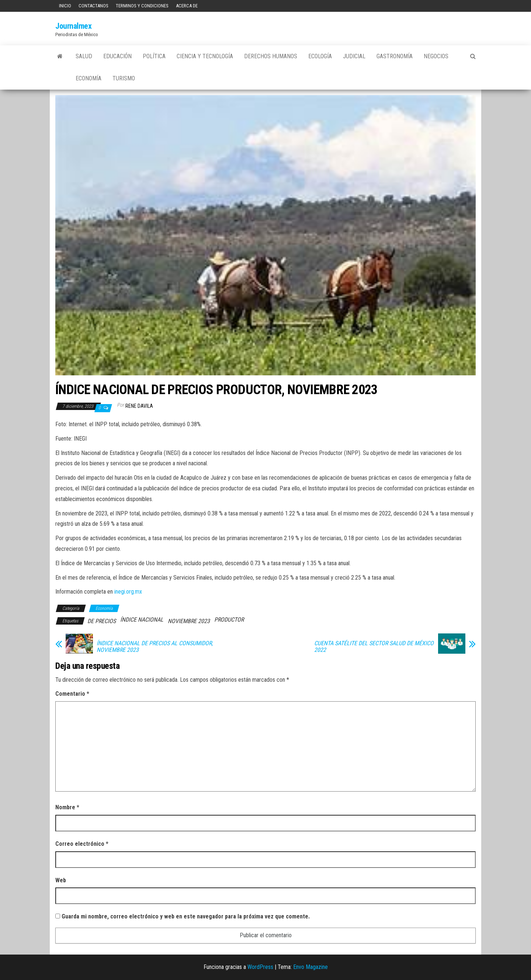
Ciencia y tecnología (205, 56)
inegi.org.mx (128, 592)
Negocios (436, 56)
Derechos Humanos (271, 56)
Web (61, 880)
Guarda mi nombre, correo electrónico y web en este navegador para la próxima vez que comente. (186, 916)
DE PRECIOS (102, 621)
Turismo (124, 78)
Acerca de (187, 6)
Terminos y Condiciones (142, 6)
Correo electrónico (82, 844)
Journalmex (74, 26)
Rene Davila (139, 406)
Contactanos (93, 6)
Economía (88, 78)
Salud (84, 56)
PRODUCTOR (229, 620)
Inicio (65, 6)
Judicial (354, 56)
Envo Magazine (310, 967)
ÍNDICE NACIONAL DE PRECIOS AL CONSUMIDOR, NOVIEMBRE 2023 (155, 647)
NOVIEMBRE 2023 (189, 621)
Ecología (320, 56)
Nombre (67, 807)
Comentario (72, 694)
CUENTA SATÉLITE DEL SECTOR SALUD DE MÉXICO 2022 (374, 647)
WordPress (260, 967)
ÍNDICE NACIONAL (142, 620)
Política (154, 56)
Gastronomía (395, 56)
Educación (117, 56)
